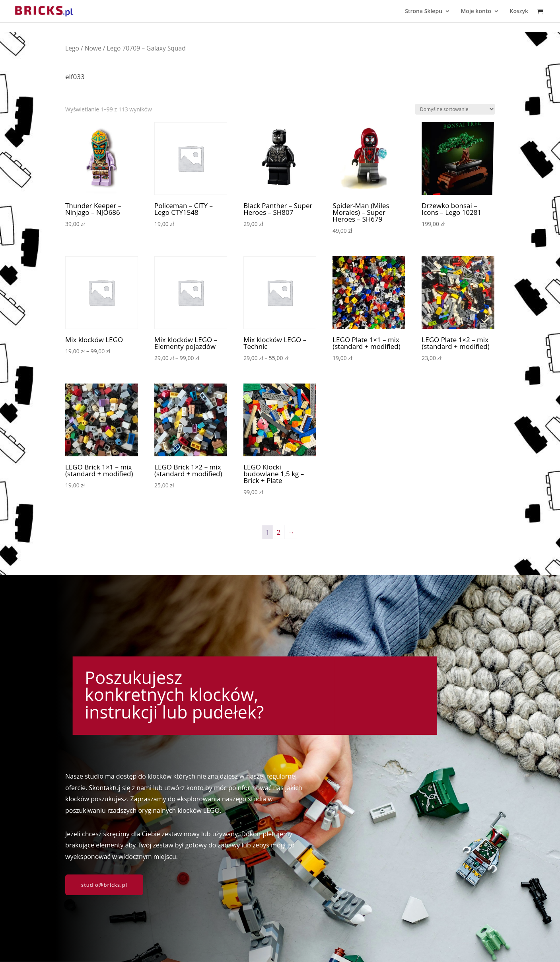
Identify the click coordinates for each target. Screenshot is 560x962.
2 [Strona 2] (279, 532)
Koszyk (519, 12)
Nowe (93, 48)
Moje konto (476, 12)
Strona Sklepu (424, 12)
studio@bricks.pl (104, 885)
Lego (72, 48)
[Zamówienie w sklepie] (455, 109)
